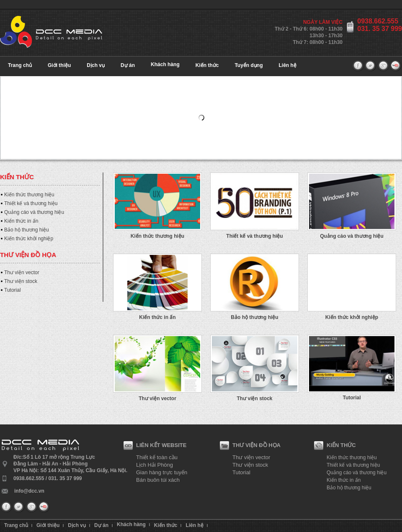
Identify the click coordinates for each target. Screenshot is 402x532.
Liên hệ (288, 65)
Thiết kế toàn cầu (157, 457)
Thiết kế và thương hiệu (31, 203)
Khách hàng (165, 64)
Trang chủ (20, 65)
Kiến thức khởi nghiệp (29, 239)
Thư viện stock (21, 281)
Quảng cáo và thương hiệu (34, 212)
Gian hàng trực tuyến (162, 472)
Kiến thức (207, 65)
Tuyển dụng (249, 65)
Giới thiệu (59, 65)
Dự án (128, 65)
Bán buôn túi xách (158, 480)
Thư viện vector (22, 272)
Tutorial (13, 290)
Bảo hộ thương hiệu (27, 230)
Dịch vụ (96, 65)
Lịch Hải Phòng (155, 465)
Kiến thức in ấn (21, 221)
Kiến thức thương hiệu (29, 195)
